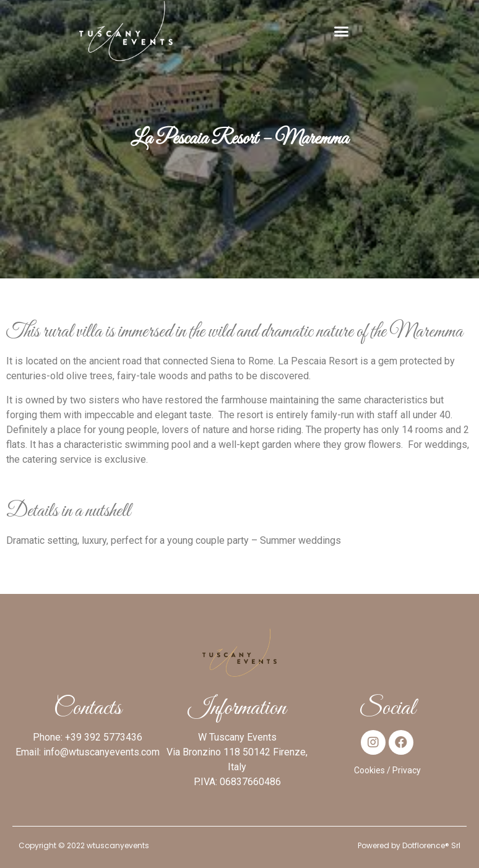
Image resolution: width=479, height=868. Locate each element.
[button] (342, 31)
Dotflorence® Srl (431, 845)
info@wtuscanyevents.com (101, 752)
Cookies (369, 770)
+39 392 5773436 (104, 737)
